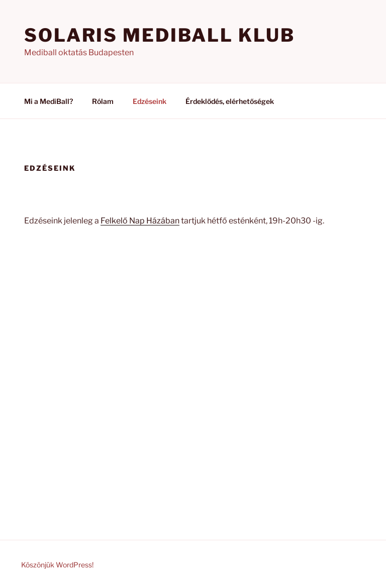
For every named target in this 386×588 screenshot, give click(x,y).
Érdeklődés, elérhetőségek (230, 101)
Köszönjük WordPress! (57, 565)
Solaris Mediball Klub (159, 35)
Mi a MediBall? (49, 101)
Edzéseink (150, 101)
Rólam (103, 101)
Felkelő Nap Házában (140, 221)
